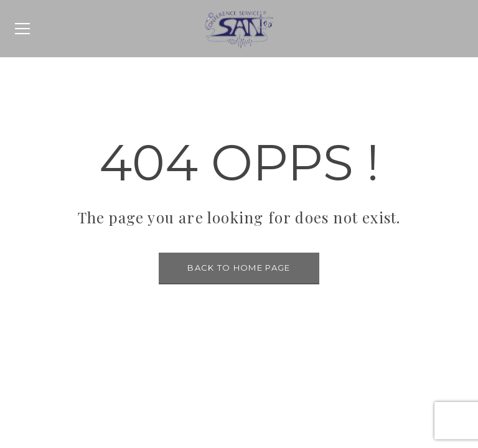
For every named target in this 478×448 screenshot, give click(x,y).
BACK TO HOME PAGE (239, 268)
